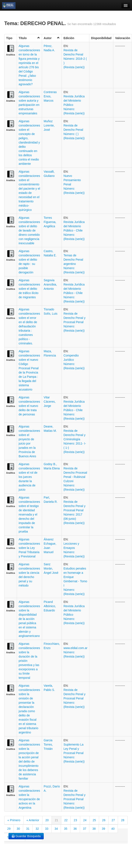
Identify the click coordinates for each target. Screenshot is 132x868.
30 (18, 829)
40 (113, 829)
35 (66, 829)
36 (75, 829)
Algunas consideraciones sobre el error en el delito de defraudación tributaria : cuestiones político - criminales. (29, 326)
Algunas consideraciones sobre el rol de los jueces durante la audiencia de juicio (29, 477)
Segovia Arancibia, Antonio (50, 284)
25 (94, 820)
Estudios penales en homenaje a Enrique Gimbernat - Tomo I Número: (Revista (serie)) (75, 581)
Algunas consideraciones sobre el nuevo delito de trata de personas (29, 406)
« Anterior (33, 820)
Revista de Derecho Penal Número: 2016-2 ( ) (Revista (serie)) (75, 59)
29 (9, 829)
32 (37, 829)
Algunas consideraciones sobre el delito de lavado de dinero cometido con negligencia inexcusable (29, 230)
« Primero (14, 820)
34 (56, 829)
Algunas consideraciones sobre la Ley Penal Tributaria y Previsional (29, 548)
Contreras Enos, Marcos (50, 96)
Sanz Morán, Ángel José (51, 568)
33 (47, 829)
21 (56, 820)
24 (85, 820)
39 (104, 829)
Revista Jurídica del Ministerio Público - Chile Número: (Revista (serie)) (74, 230)
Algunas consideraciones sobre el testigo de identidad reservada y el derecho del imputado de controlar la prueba (29, 514)
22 (66, 820)
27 (113, 820)
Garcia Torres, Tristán (48, 744)
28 (123, 820)
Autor (52, 38)
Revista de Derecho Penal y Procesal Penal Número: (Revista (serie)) (74, 322)
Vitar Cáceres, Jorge (50, 402)
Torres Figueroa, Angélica (50, 222)
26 (104, 820)
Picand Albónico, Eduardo (50, 606)
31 (28, 829)
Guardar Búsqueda (26, 836)
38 (94, 829)
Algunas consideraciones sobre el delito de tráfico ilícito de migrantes (29, 289)
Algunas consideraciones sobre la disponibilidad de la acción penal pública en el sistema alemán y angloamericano (29, 619)
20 (47, 820)
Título (29, 38)
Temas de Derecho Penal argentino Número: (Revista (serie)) (74, 264)
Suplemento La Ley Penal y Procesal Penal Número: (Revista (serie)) (74, 753)
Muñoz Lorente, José (49, 125)
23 (75, 820)
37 (85, 829)
